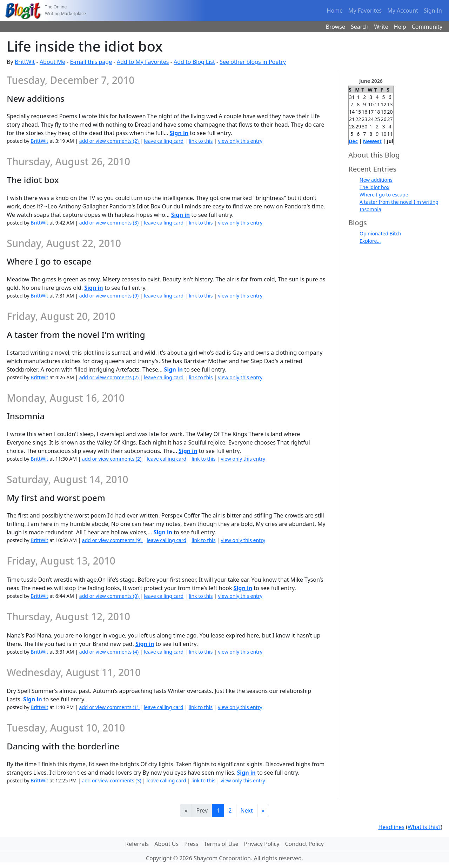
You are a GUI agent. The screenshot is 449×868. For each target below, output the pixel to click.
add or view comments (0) (110, 596)
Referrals (137, 844)
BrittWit (25, 62)
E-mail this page (91, 62)
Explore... (370, 241)
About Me (52, 62)
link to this (201, 141)
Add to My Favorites (143, 62)
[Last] (263, 810)
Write (381, 27)
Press (191, 844)
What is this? (424, 827)
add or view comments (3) (110, 223)
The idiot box (374, 187)
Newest (372, 141)
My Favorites (365, 11)
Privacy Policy (262, 844)
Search (360, 27)
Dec (353, 141)
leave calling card (164, 141)
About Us (166, 844)
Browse (336, 27)
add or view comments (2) (110, 141)
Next (247, 810)
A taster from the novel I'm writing (399, 202)
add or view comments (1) (109, 707)
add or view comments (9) (110, 296)
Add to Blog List (194, 62)
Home (335, 11)
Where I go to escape (384, 195)
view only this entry (240, 141)
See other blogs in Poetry (253, 62)
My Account (403, 11)
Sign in (179, 133)
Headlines (391, 827)
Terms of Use (221, 844)
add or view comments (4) (110, 652)
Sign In (433, 11)
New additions (376, 180)
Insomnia (370, 209)
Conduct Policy (304, 844)
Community (427, 27)
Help (400, 27)
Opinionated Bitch (380, 233)
